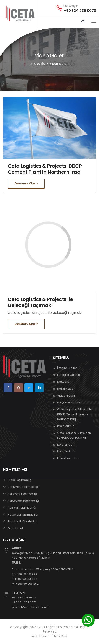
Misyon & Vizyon (68, 402)
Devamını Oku (26, 183)
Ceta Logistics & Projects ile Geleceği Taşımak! (40, 302)
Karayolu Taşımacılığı (23, 494)
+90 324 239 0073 (80, 11)
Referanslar (65, 445)
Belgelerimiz (66, 451)
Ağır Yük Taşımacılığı (22, 508)
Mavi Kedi (61, 636)
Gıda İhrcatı (16, 528)
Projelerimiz (66, 426)
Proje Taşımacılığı (20, 480)
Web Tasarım (41, 636)
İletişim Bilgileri (67, 368)
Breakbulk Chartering (23, 521)
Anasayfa (38, 64)
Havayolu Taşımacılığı (23, 515)
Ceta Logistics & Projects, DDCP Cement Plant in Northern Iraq (45, 169)
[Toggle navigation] (94, 23)
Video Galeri (59, 64)
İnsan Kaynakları (69, 458)
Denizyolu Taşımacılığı (23, 487)
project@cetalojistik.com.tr (31, 607)
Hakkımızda (65, 389)
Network (63, 382)
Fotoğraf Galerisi (69, 375)
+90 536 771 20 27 (24, 598)
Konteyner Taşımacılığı (24, 501)
